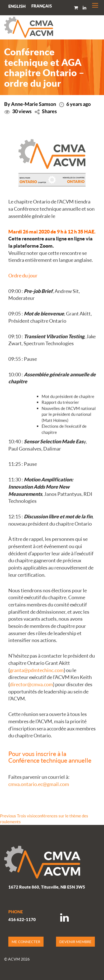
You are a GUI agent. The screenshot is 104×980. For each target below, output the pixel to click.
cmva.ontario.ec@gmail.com (39, 784)
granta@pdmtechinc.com (37, 670)
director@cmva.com (31, 684)
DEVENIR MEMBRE (75, 942)
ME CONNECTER (26, 942)
